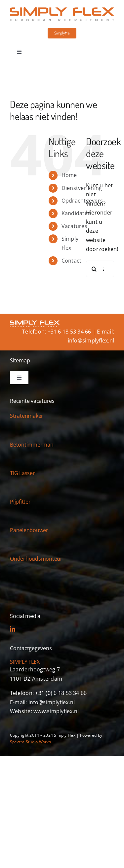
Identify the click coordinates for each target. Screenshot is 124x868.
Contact (72, 261)
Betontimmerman (32, 445)
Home (69, 175)
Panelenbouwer (29, 530)
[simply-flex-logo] (62, 10)
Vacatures (74, 226)
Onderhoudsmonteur (36, 559)
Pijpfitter (20, 502)
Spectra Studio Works (30, 742)
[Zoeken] (94, 269)
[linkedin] (13, 629)
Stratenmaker (27, 416)
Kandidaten (76, 213)
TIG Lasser (22, 473)
